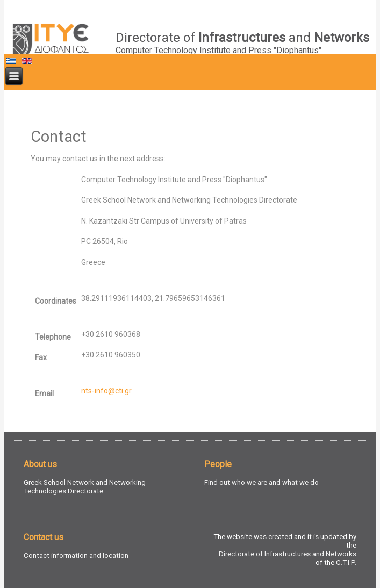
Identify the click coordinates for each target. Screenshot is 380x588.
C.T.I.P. (346, 562)
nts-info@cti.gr (106, 391)
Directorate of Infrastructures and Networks (288, 554)
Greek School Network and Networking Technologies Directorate (85, 487)
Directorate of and (242, 38)
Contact (59, 137)
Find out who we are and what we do (261, 482)
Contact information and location (76, 555)
